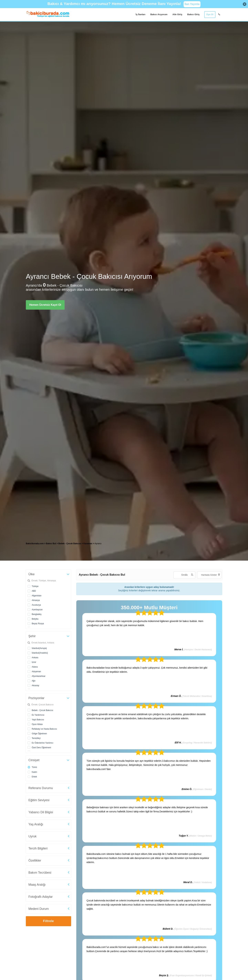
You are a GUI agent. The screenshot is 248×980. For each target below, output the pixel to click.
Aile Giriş (177, 14)
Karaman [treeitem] (88, 544)
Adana (35, 667)
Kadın (34, 772)
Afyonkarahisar (39, 676)
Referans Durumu (41, 788)
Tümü (34, 767)
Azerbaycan (37, 610)
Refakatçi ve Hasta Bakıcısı (44, 729)
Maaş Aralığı (37, 885)
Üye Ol (210, 14)
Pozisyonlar (36, 698)
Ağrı (34, 681)
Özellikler (35, 860)
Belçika (35, 619)
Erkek (34, 777)
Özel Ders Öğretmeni (41, 748)
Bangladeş (37, 614)
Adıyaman (36, 671)
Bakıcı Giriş (193, 14)
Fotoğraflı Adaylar (41, 897)
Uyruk (32, 836)
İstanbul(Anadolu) (40, 653)
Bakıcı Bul (51, 544)
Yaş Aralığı (36, 824)
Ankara (35, 658)
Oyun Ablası (37, 724)
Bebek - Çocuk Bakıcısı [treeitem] (70, 544)
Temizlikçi (36, 738)
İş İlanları (141, 14)
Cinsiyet (34, 760)
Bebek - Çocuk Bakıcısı (42, 710)
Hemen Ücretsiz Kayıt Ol (45, 305)
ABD (34, 591)
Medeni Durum (39, 909)
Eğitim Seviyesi (39, 800)
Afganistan (37, 596)
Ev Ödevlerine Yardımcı (43, 743)
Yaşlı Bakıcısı (38, 720)
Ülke (32, 574)
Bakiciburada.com (35, 544)
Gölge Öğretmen (39, 734)
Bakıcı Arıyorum (159, 14)
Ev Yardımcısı (38, 715)
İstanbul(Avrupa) (39, 648)
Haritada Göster (210, 575)
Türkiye (35, 586)
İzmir (34, 662)
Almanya (36, 600)
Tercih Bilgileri (38, 848)
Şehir (32, 636)
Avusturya (36, 605)
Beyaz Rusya (38, 624)
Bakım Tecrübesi (40, 873)
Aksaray (35, 685)
